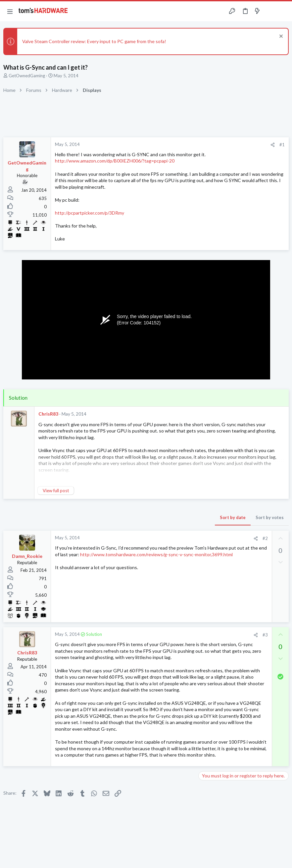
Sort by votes (270, 517)
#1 (282, 145)
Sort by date (233, 517)
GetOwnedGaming (27, 76)
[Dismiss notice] (280, 37)
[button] (10, 11)
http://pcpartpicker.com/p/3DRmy (90, 213)
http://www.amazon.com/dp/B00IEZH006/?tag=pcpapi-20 (115, 161)
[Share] (273, 145)
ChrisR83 (48, 414)
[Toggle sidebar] (270, 11)
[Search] (283, 11)
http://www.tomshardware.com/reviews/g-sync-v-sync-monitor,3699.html (156, 554)
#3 (265, 635)
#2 (265, 538)
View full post (56, 491)
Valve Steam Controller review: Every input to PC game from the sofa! (94, 41)
